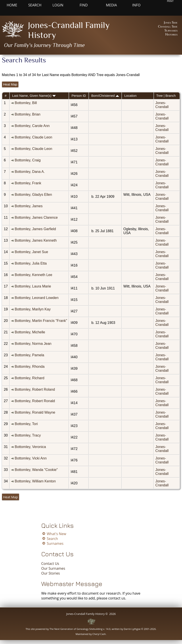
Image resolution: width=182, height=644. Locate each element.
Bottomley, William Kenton (35, 481)
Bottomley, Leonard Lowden (36, 298)
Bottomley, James (29, 206)
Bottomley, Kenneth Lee (33, 275)
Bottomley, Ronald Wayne (35, 412)
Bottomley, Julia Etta (31, 263)
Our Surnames (53, 568)
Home (12, 5)
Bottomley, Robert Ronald (35, 401)
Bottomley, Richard (29, 378)
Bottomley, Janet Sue (31, 252)
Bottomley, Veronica (30, 447)
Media (111, 5)
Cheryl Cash (99, 634)
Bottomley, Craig (28, 160)
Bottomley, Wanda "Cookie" (36, 470)
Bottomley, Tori (26, 424)
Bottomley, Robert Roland (35, 389)
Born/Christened (105, 96)
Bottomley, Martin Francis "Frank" (41, 321)
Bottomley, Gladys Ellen (33, 195)
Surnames (171, 30)
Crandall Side (168, 26)
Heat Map (10, 84)
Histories (171, 34)
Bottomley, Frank (28, 183)
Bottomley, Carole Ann (32, 126)
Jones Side (171, 22)
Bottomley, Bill (26, 103)
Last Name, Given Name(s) (34, 96)
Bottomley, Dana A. (30, 172)
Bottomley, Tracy (28, 435)
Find (84, 5)
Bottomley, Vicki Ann (31, 458)
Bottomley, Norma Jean (33, 344)
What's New (57, 534)
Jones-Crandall (162, 105)
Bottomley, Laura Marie (33, 286)
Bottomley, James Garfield (35, 229)
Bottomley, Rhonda (30, 367)
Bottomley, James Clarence (36, 217)
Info (136, 5)
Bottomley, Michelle (30, 332)
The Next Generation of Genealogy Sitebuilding (76, 629)
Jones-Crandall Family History (86, 614)
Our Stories (51, 573)
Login (58, 5)
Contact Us (50, 564)
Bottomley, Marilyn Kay (33, 309)
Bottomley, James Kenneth (36, 240)
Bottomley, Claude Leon (33, 137)
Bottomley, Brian (27, 114)
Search (35, 5)
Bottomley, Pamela (29, 355)
